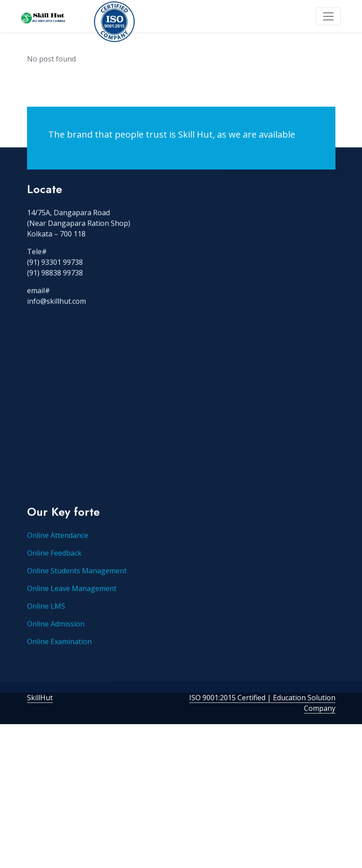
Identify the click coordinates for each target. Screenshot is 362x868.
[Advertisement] (181, 432)
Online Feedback (54, 567)
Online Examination (59, 655)
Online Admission (56, 637)
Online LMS (46, 620)
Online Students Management (77, 584)
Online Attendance (58, 549)
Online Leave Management (72, 602)
